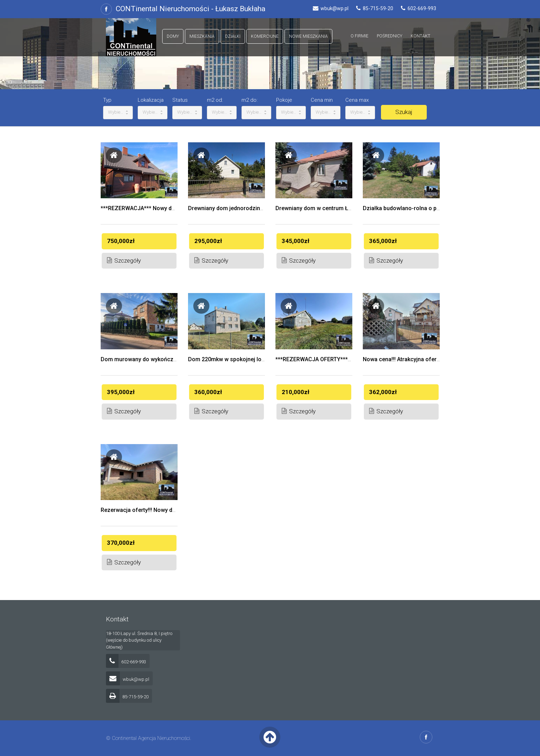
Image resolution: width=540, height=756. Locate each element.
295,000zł (208, 241)
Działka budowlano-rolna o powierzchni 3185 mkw (427, 208)
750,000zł (121, 241)
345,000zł (296, 241)
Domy (173, 36)
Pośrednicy (390, 36)
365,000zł (383, 241)
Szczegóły (124, 260)
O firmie (359, 36)
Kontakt (420, 36)
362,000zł (383, 392)
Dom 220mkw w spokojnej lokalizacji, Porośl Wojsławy (258, 359)
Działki (233, 36)
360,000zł (208, 392)
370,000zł (121, 543)
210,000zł (296, 392)
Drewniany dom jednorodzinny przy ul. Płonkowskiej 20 (259, 208)
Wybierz (118, 112)
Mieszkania (202, 36)
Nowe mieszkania (308, 36)
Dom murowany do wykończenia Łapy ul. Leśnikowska (170, 359)
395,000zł (121, 392)
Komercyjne (265, 36)
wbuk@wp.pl (128, 679)
